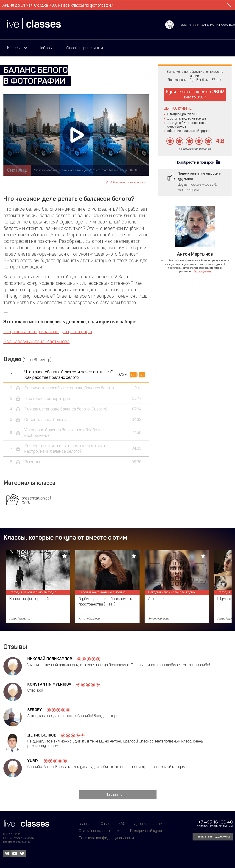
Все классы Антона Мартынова (36, 341)
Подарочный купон (147, 831)
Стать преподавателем (99, 831)
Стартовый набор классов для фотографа (48, 332)
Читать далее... (203, 271)
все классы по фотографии (88, 5)
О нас (106, 823)
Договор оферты (148, 823)
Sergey (35, 710)
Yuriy (33, 761)
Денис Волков (42, 735)
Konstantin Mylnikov (49, 684)
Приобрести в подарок (195, 162)
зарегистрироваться (218, 25)
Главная (86, 823)
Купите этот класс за (195, 94)
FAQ (122, 823)
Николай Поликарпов (50, 659)
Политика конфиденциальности (106, 838)
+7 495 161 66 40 (215, 822)
